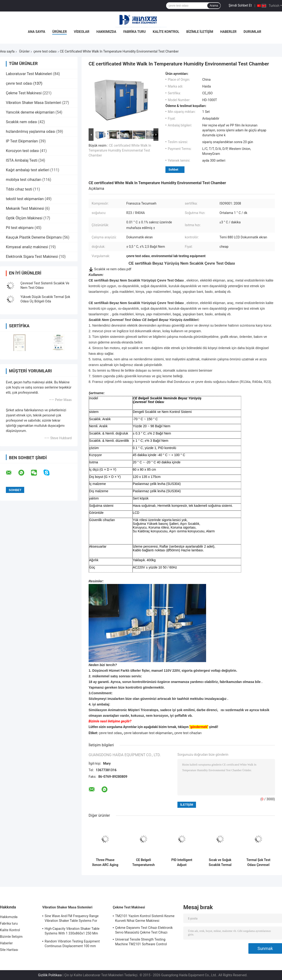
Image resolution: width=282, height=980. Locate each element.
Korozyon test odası (22, 151)
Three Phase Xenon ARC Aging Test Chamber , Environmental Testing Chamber (105, 862)
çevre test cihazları (188, 733)
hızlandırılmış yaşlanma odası (31, 132)
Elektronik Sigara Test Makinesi (32, 257)
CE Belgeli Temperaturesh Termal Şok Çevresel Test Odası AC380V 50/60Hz (144, 862)
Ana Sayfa (37, 32)
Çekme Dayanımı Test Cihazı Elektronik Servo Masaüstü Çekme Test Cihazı (144, 930)
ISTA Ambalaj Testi (22, 160)
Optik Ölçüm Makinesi (24, 218)
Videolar (82, 32)
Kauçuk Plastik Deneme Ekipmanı (34, 237)
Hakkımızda (106, 32)
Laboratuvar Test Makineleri (29, 74)
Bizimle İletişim (200, 32)
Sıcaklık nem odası (22, 122)
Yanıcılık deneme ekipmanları (30, 112)
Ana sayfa (7, 51)
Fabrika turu (135, 32)
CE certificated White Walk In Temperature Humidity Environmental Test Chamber (120, 150)
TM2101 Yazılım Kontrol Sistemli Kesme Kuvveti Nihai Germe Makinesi (145, 918)
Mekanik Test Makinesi (25, 208)
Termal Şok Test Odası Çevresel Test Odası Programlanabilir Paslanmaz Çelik (258, 862)
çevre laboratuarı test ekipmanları (148, 733)
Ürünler (59, 32)
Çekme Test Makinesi (24, 93)
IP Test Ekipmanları (22, 141)
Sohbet (173, 170)
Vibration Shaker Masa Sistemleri (33, 103)
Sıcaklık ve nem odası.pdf (113, 269)
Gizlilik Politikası (50, 975)
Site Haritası (9, 950)
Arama (214, 6)
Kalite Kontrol (166, 32)
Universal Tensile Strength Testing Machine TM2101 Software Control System (141, 942)
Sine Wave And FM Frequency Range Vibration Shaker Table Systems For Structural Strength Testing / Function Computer (72, 919)
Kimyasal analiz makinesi (27, 247)
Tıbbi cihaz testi (19, 189)
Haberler (228, 32)
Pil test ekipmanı (20, 228)
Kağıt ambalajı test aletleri (28, 170)
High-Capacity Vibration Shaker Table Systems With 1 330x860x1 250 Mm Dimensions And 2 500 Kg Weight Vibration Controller (72, 932)
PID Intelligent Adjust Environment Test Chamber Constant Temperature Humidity (182, 862)
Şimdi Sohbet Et (240, 5)
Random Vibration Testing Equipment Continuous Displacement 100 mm (72, 944)
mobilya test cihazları (24, 180)
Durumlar (253, 32)
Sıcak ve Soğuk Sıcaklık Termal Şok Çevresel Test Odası (220, 862)
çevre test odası (45, 51)
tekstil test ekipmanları (25, 199)
